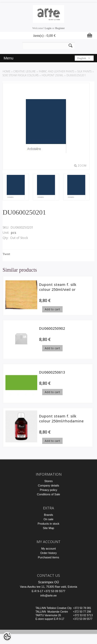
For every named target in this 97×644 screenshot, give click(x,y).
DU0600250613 (52, 372)
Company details (49, 485)
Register (60, 28)
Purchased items (49, 557)
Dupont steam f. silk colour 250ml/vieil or (58, 287)
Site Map (48, 528)
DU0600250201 (76, 75)
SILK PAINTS (84, 71)
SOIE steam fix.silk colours (21, 75)
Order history (49, 553)
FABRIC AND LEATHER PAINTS (57, 71)
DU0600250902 (52, 328)
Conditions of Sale (48, 494)
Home (6, 71)
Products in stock (49, 524)
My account (48, 549)
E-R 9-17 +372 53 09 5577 (49, 591)
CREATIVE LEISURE (25, 71)
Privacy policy (48, 490)
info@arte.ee (48, 595)
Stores (49, 481)
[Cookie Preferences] (7, 637)
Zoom (82, 166)
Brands (48, 515)
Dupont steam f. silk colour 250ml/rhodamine (61, 419)
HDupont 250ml (53, 75)
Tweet (6, 254)
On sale (49, 519)
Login (48, 28)
